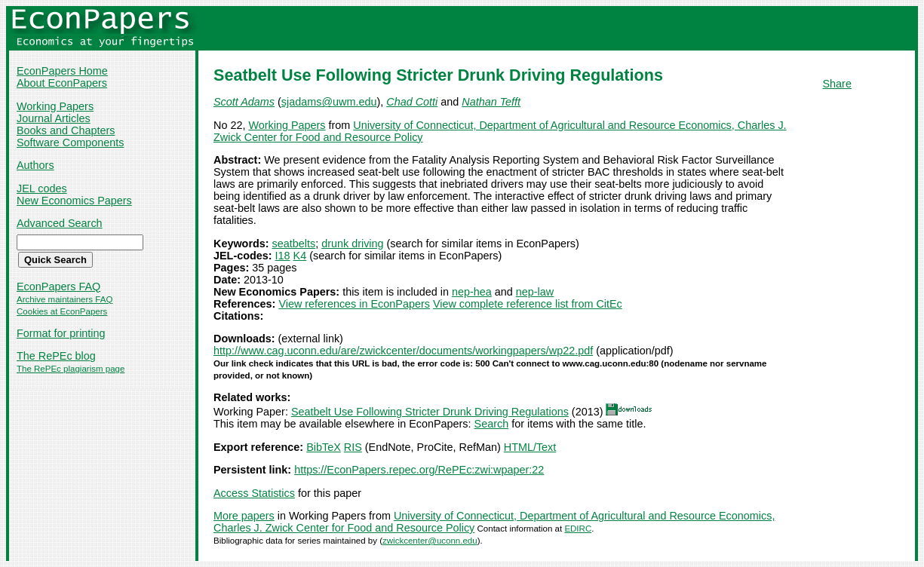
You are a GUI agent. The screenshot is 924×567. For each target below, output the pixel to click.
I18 (283, 256)
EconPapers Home (62, 71)
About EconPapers (62, 83)
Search (492, 424)
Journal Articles (54, 118)
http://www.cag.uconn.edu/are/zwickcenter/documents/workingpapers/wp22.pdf (403, 351)
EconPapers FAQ (58, 287)
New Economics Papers (74, 201)
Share (837, 84)
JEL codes (42, 188)
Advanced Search (60, 223)
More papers (244, 516)
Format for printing (61, 333)
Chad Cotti (412, 102)
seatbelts (294, 244)
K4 (300, 256)
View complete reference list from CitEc (528, 304)
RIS (353, 447)
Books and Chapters (66, 130)
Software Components (70, 143)
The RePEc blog (56, 356)
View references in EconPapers (354, 304)
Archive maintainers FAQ (64, 299)
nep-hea (472, 292)
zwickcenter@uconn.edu (430, 541)
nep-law (535, 292)
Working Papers (55, 106)
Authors (35, 165)
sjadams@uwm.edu (329, 102)
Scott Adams (244, 102)
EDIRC (578, 529)
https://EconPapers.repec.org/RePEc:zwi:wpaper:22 (419, 470)
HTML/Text (530, 447)
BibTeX (324, 447)
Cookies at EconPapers (62, 311)
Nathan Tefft (491, 102)
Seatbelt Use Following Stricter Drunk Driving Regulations (430, 412)
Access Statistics (254, 493)
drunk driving (352, 244)
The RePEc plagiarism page (71, 369)
